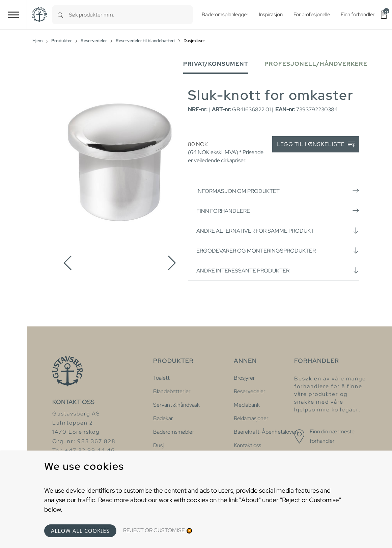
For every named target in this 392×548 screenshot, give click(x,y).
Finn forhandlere (278, 211)
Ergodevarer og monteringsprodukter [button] (278, 251)
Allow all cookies (80, 531)
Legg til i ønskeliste (316, 145)
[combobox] (131, 15)
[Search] (60, 15)
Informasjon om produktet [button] (278, 191)
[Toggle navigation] (13, 15)
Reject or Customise (154, 530)
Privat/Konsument (216, 64)
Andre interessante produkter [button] (278, 270)
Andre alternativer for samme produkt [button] (278, 231)
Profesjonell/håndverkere (316, 64)
